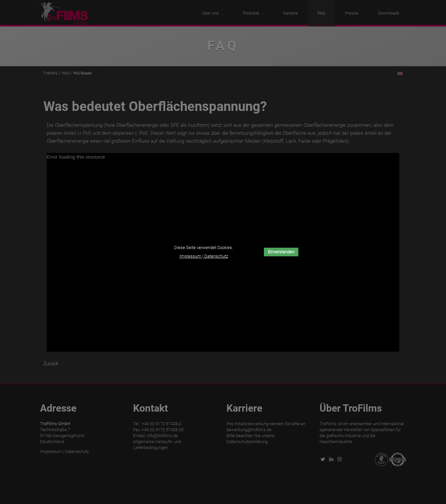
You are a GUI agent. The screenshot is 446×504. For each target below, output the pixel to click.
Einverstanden (281, 252)
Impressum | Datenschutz (204, 256)
